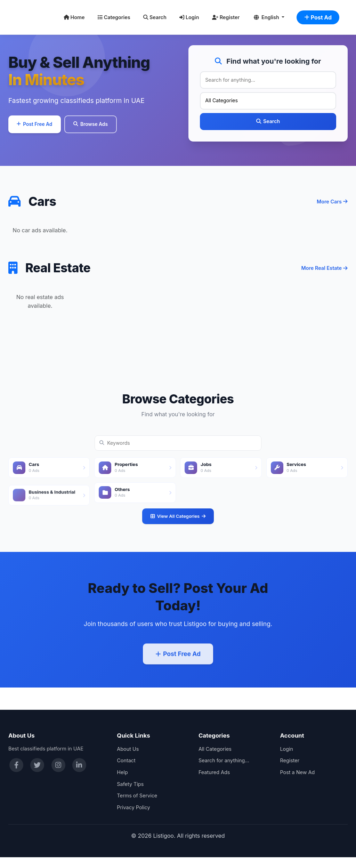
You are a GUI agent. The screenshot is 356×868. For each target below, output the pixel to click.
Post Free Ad (39, 129)
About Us (128, 760)
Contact (126, 771)
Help (122, 783)
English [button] (267, 17)
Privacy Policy (133, 818)
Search (155, 17)
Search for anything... (224, 771)
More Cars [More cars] (332, 211)
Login (189, 17)
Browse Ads (103, 129)
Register (226, 17)
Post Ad (318, 17)
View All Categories (178, 539)
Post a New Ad (297, 783)
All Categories (215, 760)
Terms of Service (137, 806)
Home (74, 17)
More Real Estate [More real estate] (324, 291)
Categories (114, 17)
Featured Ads (214, 783)
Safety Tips (130, 795)
